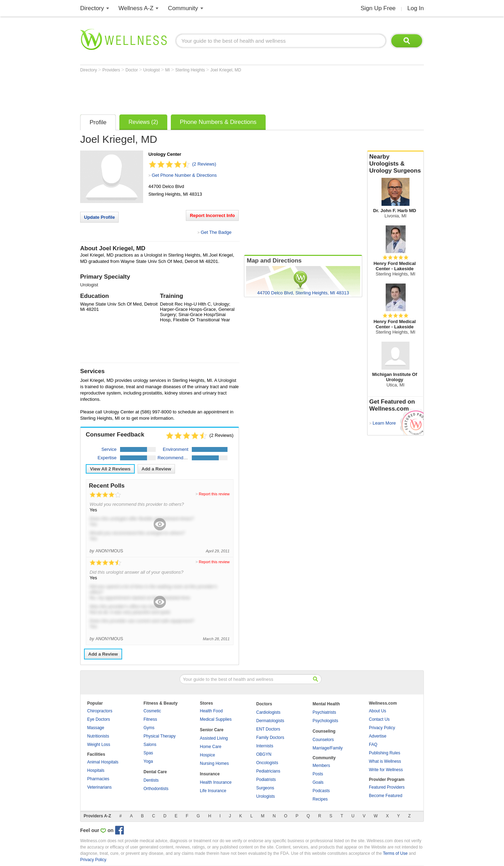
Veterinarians (99, 787)
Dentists (151, 780)
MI (168, 70)
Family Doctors (270, 738)
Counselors (323, 740)
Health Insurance (216, 782)
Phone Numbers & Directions (218, 122)
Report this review (214, 494)
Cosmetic (152, 711)
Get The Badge (216, 232)
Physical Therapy (160, 736)
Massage (96, 728)
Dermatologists (270, 721)
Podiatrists (266, 780)
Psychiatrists (324, 712)
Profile (98, 122)
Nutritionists (98, 736)
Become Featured (386, 796)
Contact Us (379, 719)
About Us (377, 711)
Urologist (152, 70)
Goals (318, 782)
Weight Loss (99, 745)
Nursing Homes (214, 763)
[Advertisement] (208, 92)
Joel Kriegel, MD (226, 70)
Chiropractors (100, 711)
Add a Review (156, 469)
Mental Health (326, 704)
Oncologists (267, 763)
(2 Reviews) (204, 164)
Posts (318, 774)
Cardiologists (268, 712)
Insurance (210, 774)
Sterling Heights (191, 70)
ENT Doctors (268, 729)
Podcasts (321, 791)
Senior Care (212, 730)
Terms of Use (395, 853)
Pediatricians (268, 771)
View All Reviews (110, 469)
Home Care (211, 747)
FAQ (373, 745)
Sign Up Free (378, 8)
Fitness (150, 719)
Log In (416, 8)
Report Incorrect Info (212, 215)
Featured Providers (387, 787)
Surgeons (265, 788)
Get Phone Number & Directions (184, 175)
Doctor (132, 70)
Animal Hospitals (103, 762)
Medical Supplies (216, 719)
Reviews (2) (143, 122)
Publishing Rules (384, 753)
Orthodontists (156, 789)
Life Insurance (213, 791)
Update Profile (99, 217)
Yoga (148, 761)
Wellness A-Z (136, 8)
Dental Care (155, 772)
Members (321, 766)
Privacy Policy (382, 728)
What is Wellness (385, 761)
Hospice (207, 755)
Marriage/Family (328, 748)
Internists (265, 746)
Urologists (265, 796)
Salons (150, 745)
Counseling (324, 731)
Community (183, 8)
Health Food (211, 711)
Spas (148, 753)
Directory (92, 8)
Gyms (149, 728)
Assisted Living (214, 738)
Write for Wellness (386, 770)
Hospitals (96, 770)
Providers (112, 70)
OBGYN (264, 754)
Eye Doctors (99, 719)
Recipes (320, 799)
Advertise (378, 736)
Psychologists (325, 721)
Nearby (395, 164)
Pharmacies (98, 779)
